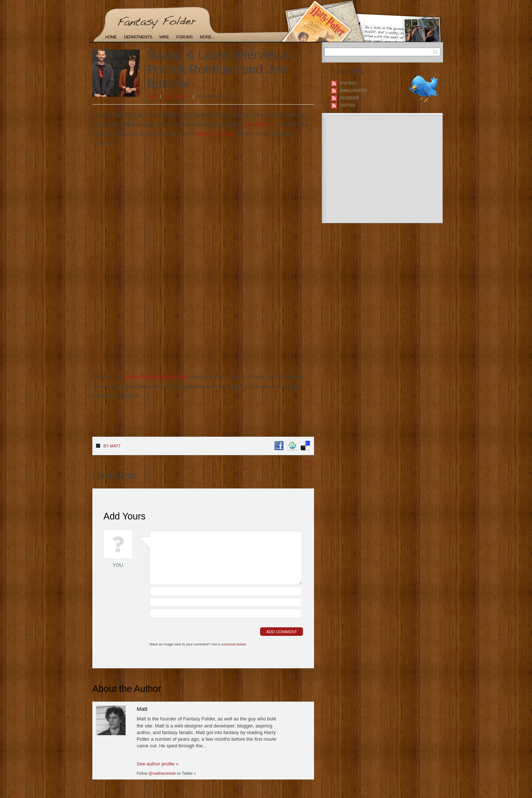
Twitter (347, 105)
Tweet (309, 462)
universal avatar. (234, 644)
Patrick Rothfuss (214, 134)
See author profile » (158, 764)
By (112, 446)
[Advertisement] (179, 421)
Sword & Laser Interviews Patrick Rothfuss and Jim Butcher (218, 69)
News (152, 97)
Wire (164, 37)
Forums (184, 37)
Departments (138, 37)
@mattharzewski (162, 773)
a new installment (156, 377)
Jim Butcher (258, 124)
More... (207, 37)
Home (111, 37)
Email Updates (353, 91)
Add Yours (125, 516)
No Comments (178, 97)
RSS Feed (348, 83)
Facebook (349, 98)
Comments (115, 475)
